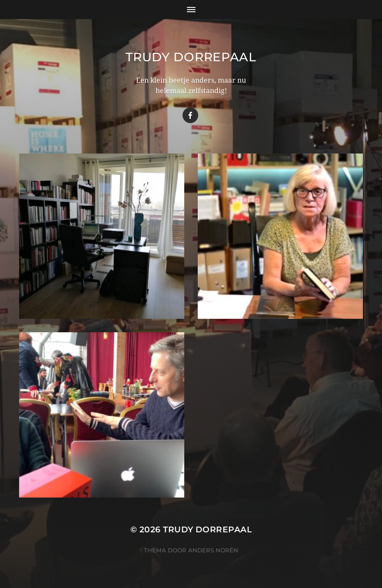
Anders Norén (213, 550)
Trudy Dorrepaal (191, 57)
